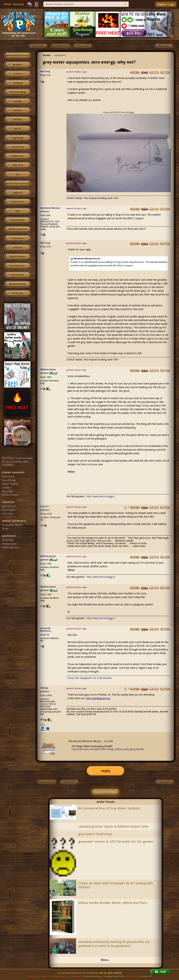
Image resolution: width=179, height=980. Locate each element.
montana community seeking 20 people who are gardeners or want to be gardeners (114, 944)
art (18, 174)
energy (18, 101)
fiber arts (18, 165)
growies (18, 65)
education (18, 202)
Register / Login (166, 4)
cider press (18, 238)
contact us (33, 976)
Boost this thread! (106, 792)
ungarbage (18, 138)
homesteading (18, 92)
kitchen (18, 120)
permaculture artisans (18, 184)
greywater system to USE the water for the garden (116, 842)
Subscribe (18, 4)
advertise (45, 976)
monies (18, 110)
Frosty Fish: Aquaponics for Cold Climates (89, 678)
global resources (18, 229)
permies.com (18, 266)
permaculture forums (18, 55)
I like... (43, 725)
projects (18, 248)
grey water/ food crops (95, 834)
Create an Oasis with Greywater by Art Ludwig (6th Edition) (116, 885)
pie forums (18, 275)
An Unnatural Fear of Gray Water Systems (109, 808)
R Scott (44, 506)
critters (18, 74)
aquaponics (60, 55)
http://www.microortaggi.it (101, 496)
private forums (18, 284)
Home (7, 4)
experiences (18, 220)
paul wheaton (131, 976)
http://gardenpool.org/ (98, 698)
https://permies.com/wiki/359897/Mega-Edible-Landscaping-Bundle (108, 749)
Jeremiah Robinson (46, 630)
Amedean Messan (50, 208)
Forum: (47, 55)
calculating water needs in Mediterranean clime (113, 826)
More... (106, 960)
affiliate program (60, 976)
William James (48, 369)
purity (18, 129)
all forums (18, 293)
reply (106, 771)
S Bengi (44, 688)
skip (18, 211)
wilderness (18, 156)
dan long (45, 71)
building (18, 83)
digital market (18, 257)
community (18, 147)
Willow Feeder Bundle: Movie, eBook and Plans (113, 903)
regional (18, 193)
